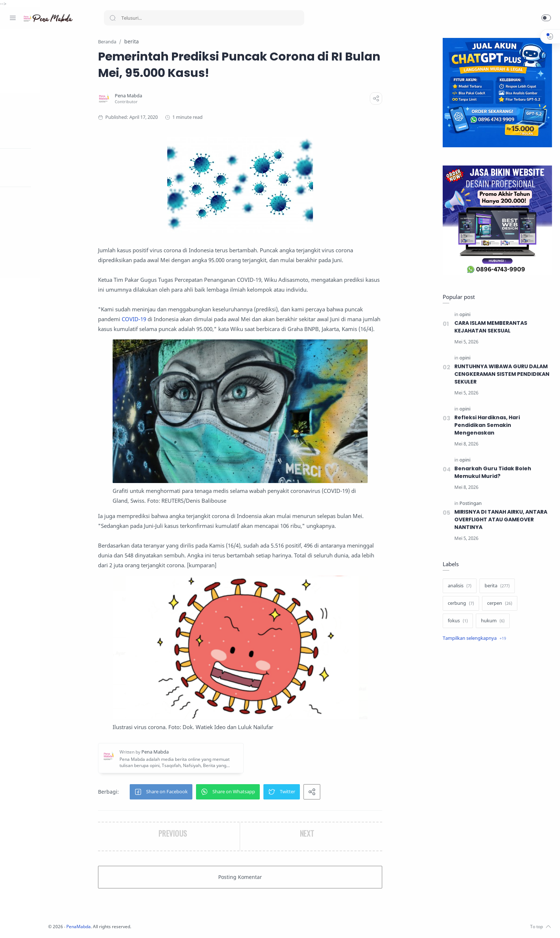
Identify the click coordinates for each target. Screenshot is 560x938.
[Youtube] (46, 923)
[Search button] (113, 18)
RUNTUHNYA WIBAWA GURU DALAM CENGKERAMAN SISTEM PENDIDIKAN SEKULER (502, 374)
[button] (546, 18)
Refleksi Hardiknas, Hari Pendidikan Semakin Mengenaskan (487, 425)
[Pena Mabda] (156, 96)
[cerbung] (460, 604)
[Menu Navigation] (13, 18)
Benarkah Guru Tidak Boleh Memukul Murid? (492, 473)
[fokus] (457, 621)
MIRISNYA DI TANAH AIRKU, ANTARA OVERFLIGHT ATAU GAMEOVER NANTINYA (502, 520)
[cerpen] (499, 604)
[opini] (464, 315)
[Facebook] (13, 923)
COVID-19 (161, 319)
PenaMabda (136, 927)
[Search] (204, 18)
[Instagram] (24, 923)
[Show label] (473, 639)
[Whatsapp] (56, 923)
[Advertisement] (496, 770)
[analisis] (459, 586)
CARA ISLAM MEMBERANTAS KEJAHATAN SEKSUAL (491, 327)
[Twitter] (35, 923)
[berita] (496, 586)
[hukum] (492, 621)
